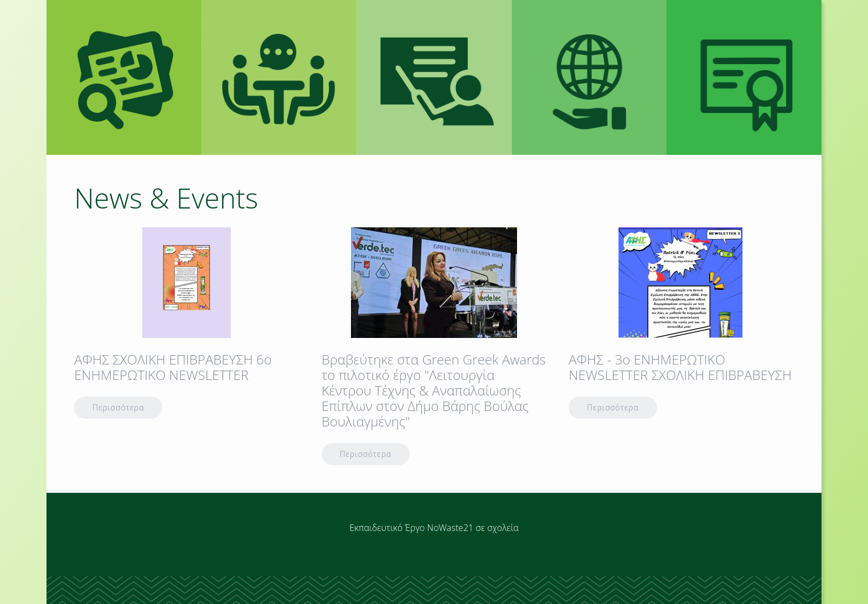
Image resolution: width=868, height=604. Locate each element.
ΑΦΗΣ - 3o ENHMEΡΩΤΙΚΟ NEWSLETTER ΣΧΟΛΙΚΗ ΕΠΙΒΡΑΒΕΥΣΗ (680, 367)
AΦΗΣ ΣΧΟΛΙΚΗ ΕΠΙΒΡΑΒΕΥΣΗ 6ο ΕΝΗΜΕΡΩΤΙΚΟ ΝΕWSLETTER (173, 367)
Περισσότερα (118, 407)
